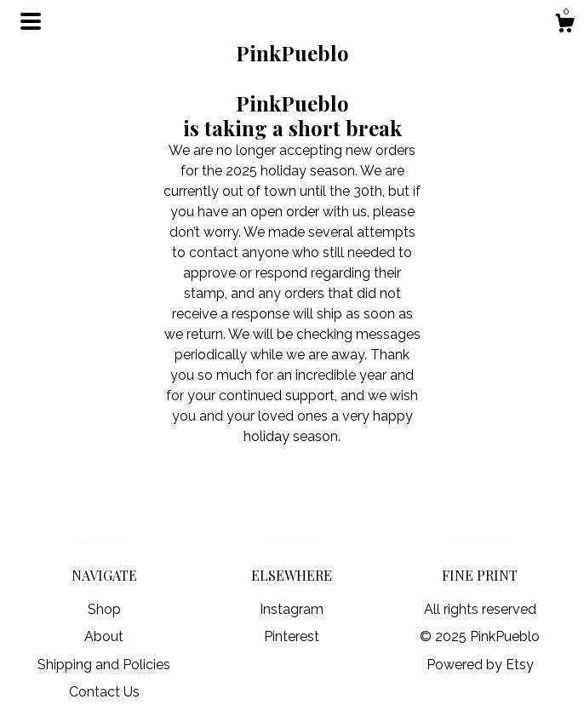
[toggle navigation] (31, 21)
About (104, 636)
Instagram (292, 609)
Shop (104, 609)
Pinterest (292, 636)
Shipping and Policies (104, 665)
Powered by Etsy (480, 665)
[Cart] (564, 26)
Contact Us (104, 692)
